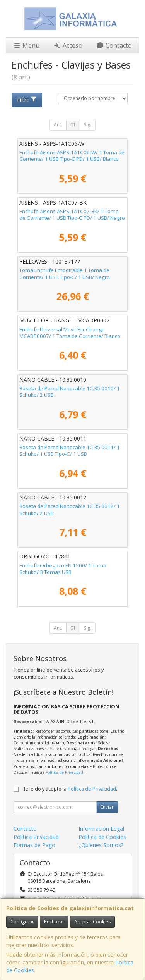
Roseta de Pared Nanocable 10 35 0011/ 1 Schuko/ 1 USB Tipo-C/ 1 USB (70, 450)
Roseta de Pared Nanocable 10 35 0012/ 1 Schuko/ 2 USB (70, 509)
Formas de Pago (34, 845)
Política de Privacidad (64, 772)
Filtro (27, 100)
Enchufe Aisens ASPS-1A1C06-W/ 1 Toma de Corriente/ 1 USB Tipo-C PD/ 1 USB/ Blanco (72, 156)
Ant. (58, 125)
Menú (26, 45)
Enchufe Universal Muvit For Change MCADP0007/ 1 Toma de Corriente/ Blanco (70, 333)
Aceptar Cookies (92, 922)
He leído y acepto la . (69, 789)
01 (73, 125)
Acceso (68, 45)
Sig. (88, 125)
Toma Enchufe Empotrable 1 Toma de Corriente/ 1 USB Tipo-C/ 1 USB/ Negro (65, 273)
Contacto (114, 45)
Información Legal (101, 829)
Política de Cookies (102, 837)
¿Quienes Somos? (101, 845)
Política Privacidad (36, 837)
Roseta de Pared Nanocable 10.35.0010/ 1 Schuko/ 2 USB (70, 392)
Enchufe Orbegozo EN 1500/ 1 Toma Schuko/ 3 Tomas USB (63, 569)
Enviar (107, 807)
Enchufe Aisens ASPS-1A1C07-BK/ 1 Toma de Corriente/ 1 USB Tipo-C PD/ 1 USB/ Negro (72, 214)
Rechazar (54, 922)
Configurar (22, 922)
